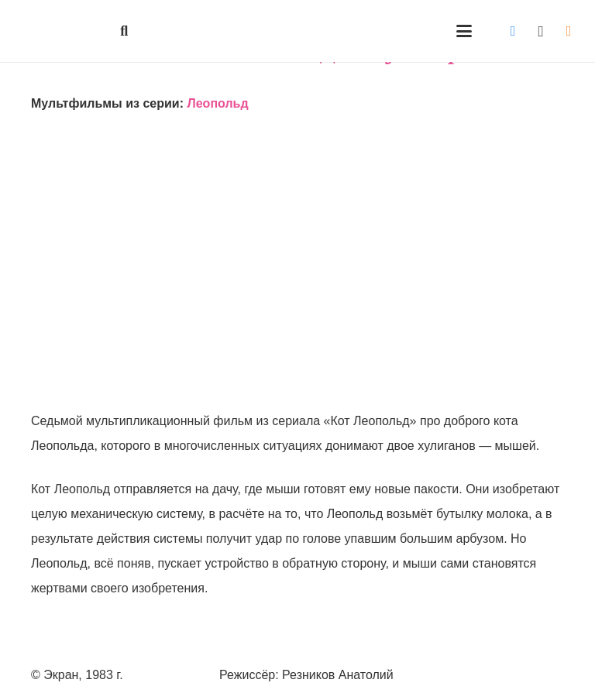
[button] (125, 31)
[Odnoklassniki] (569, 31)
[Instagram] (541, 31)
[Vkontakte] (513, 31)
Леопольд (217, 103)
